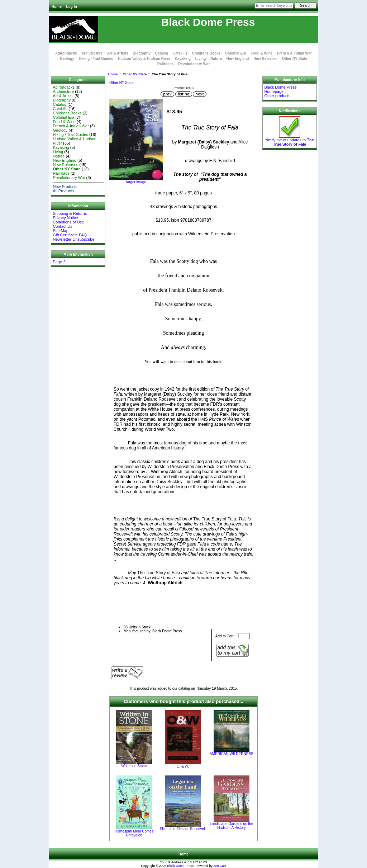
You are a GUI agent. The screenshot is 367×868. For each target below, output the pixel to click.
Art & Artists (118, 53)
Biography (141, 53)
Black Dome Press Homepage (280, 89)
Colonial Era (235, 53)
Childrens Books (206, 53)
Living (201, 59)
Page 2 (59, 262)
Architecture (92, 53)
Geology (67, 59)
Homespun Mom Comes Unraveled (134, 833)
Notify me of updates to (290, 140)
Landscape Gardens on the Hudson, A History (232, 826)
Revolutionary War (194, 64)
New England (238, 59)
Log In (72, 7)
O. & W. (183, 766)
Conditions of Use (68, 222)
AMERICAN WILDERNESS (232, 754)
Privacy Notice (65, 218)
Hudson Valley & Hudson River (144, 59)
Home (57, 7)
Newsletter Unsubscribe (73, 239)
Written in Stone (134, 766)
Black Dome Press (180, 866)
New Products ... (67, 187)
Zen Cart (220, 866)
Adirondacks (66, 53)
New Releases (265, 59)
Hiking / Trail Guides (96, 59)
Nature (216, 59)
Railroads (166, 64)
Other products (277, 96)
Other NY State (135, 74)
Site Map (60, 231)
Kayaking (183, 59)
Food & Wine (261, 53)
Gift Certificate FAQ (70, 235)
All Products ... (65, 191)
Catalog (162, 53)
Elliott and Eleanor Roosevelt (183, 829)
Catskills (180, 53)
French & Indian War (294, 53)
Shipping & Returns (70, 213)
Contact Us (62, 226)
